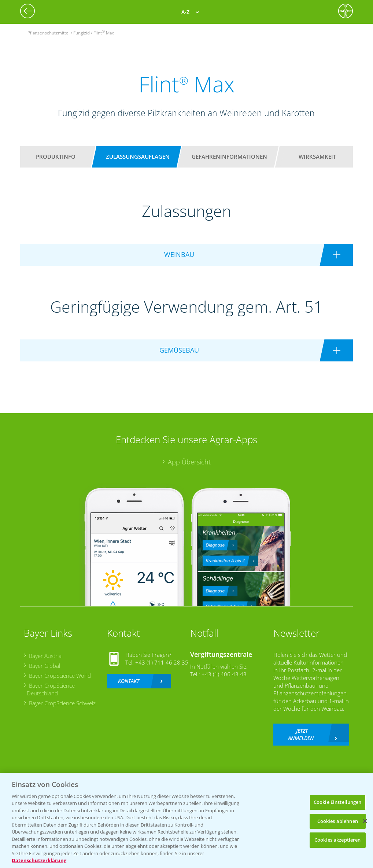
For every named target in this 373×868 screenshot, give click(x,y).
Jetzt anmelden (301, 734)
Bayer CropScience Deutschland (51, 689)
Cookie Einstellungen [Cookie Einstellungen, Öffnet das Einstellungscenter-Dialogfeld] (338, 802)
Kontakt (129, 681)
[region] (186, 820)
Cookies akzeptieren (337, 840)
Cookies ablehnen (338, 821)
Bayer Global (45, 666)
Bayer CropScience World (60, 676)
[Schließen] (365, 821)
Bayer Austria (45, 656)
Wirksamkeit (317, 157)
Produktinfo (56, 157)
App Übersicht (189, 462)
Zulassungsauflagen (138, 157)
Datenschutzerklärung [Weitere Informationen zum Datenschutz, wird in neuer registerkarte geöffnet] (39, 860)
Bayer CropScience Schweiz (62, 703)
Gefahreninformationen (229, 157)
